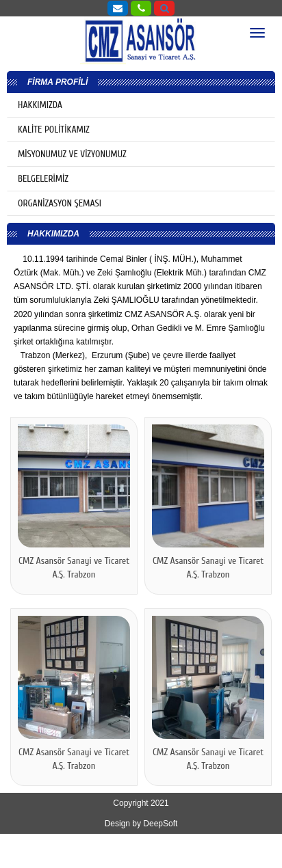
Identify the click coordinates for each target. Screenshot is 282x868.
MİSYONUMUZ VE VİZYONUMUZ (72, 154)
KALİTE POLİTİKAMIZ (54, 130)
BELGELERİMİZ (43, 179)
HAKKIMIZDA (40, 105)
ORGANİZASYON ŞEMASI (60, 203)
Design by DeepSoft (141, 824)
